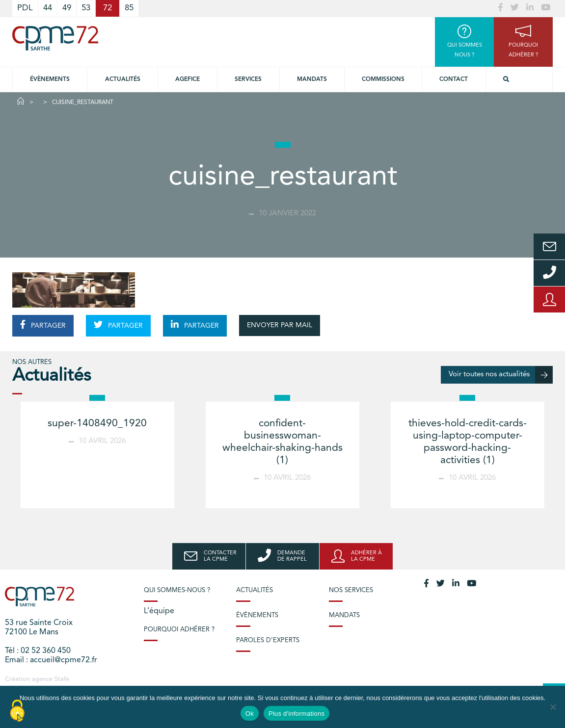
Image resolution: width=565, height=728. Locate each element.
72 (108, 8)
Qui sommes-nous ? (177, 590)
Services (248, 79)
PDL (25, 8)
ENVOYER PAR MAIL (280, 325)
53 (86, 8)
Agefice (188, 79)
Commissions (383, 79)
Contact (454, 79)
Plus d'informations (296, 714)
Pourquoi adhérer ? (179, 630)
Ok (250, 714)
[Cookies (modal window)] (17, 711)
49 (67, 8)
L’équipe (159, 611)
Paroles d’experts (268, 640)
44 (48, 8)
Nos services (351, 590)
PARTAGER (43, 325)
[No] (553, 707)
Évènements (50, 79)
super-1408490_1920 (97, 424)
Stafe (62, 679)
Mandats (312, 79)
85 (129, 8)
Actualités (123, 79)
